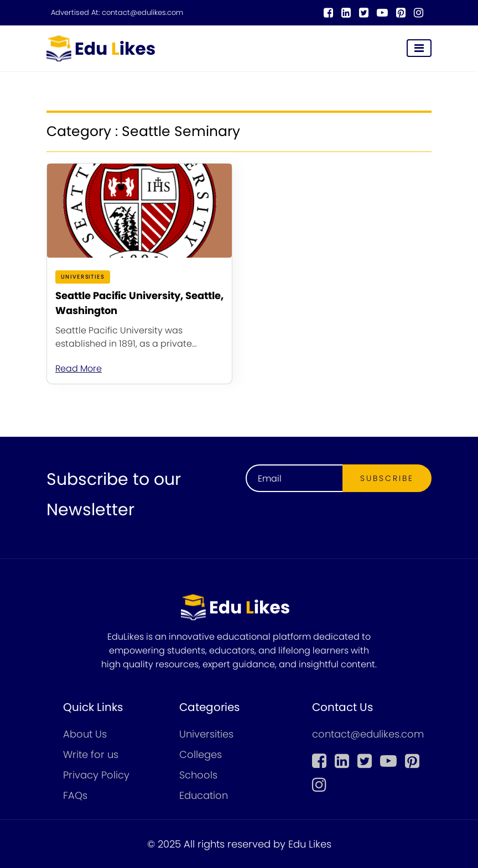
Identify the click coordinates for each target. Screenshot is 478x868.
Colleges (201, 754)
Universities (206, 734)
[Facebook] (328, 13)
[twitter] (364, 13)
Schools (198, 775)
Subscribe (387, 478)
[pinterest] (401, 13)
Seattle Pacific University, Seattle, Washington (139, 303)
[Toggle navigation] (419, 48)
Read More (79, 368)
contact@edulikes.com (142, 13)
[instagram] (419, 13)
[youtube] (382, 13)
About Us (85, 734)
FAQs (75, 795)
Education (204, 795)
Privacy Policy (96, 775)
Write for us (91, 754)
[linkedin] (346, 13)
